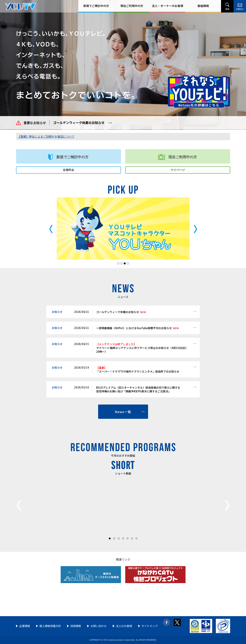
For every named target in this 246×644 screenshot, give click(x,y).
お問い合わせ (98, 626)
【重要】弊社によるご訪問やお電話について (46, 136)
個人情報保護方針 (50, 626)
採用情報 (76, 626)
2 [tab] (121, 263)
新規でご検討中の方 (96, 6)
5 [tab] (128, 538)
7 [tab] (136, 538)
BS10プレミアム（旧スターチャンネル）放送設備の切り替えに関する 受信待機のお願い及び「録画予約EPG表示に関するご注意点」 (138, 389)
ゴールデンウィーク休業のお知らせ (79, 123)
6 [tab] (132, 538)
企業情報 (25, 626)
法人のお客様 (124, 626)
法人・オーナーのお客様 (168, 6)
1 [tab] (118, 263)
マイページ (178, 170)
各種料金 (69, 170)
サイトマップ (149, 626)
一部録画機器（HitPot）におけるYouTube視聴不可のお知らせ (134, 328)
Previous (20, 505)
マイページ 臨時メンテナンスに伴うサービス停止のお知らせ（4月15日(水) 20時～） (141, 348)
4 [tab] (128, 263)
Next (227, 505)
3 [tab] (125, 263)
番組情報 (203, 6)
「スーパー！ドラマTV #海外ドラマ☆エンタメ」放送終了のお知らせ (138, 370)
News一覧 (123, 412)
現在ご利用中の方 (132, 6)
